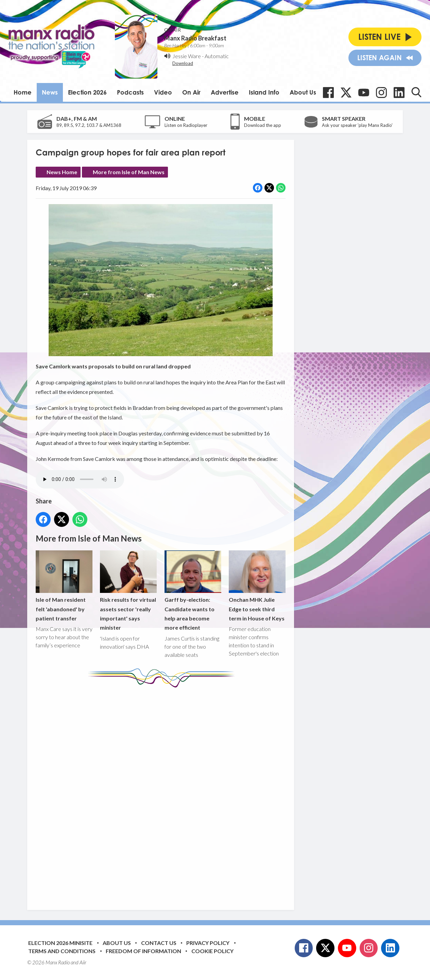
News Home (62, 172)
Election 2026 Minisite (60, 943)
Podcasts (130, 92)
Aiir (83, 962)
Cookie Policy (212, 951)
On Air (191, 92)
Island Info (264, 92)
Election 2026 (87, 92)
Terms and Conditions (62, 951)
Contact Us (159, 943)
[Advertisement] (163, 794)
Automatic (217, 56)
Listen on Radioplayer (186, 125)
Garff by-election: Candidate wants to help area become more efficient (193, 591)
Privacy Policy (208, 943)
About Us (303, 92)
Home (23, 92)
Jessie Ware (187, 56)
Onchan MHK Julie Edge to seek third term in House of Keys (257, 586)
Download (183, 63)
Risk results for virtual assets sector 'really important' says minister (128, 591)
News (50, 92)
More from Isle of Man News (129, 172)
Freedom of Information (143, 951)
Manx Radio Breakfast (195, 38)
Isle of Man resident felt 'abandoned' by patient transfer (64, 586)
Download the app (263, 125)
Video (163, 92)
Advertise (225, 92)
